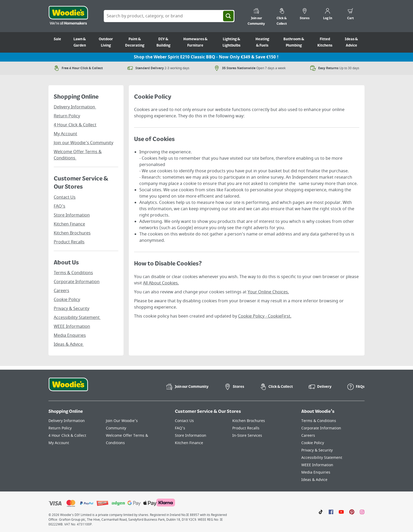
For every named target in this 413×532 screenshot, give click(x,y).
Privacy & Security (72, 309)
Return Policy (67, 116)
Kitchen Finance (69, 224)
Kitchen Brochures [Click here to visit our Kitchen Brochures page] (249, 421)
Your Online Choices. (268, 292)
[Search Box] (169, 16)
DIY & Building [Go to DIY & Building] (163, 42)
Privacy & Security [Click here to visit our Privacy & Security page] (317, 450)
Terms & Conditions (73, 273)
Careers (62, 291)
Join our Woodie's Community (83, 143)
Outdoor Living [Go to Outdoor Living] (106, 42)
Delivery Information (75, 107)
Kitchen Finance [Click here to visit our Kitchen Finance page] (189, 443)
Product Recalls (69, 242)
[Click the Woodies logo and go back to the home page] (68, 16)
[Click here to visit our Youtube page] (341, 512)
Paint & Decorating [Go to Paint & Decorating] (135, 42)
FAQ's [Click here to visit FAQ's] (180, 428)
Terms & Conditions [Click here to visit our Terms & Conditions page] (319, 421)
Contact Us (65, 197)
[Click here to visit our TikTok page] (321, 512)
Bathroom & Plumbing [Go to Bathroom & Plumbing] (294, 42)
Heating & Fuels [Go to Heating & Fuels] (262, 42)
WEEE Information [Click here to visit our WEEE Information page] (317, 465)
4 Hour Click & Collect (75, 125)
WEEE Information (72, 327)
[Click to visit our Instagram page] (362, 512)
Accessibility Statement (77, 318)
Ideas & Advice (69, 344)
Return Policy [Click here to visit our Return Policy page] (60, 428)
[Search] (228, 16)
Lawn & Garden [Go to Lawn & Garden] (80, 42)
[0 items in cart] (350, 15)
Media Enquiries (70, 335)
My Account (65, 134)
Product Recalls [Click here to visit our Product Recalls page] (246, 428)
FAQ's (60, 206)
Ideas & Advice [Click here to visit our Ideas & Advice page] (314, 480)
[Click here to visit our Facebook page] (331, 512)
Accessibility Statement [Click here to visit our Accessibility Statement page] (322, 458)
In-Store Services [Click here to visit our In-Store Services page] (247, 436)
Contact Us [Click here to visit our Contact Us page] (184, 421)
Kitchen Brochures (72, 233)
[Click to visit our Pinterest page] (352, 512)
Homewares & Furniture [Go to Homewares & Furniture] (195, 42)
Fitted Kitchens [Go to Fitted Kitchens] (325, 42)
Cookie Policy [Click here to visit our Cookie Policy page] (313, 443)
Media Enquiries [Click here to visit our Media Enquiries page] (316, 472)
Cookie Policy (67, 300)
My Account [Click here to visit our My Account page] (59, 443)
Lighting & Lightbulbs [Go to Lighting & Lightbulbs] (232, 42)
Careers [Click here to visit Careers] (308, 436)
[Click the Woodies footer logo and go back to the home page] (68, 388)
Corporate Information (77, 282)
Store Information (72, 215)
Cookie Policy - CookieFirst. (265, 316)
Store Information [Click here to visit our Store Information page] (191, 436)
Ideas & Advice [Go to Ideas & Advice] (351, 42)
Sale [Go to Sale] (57, 39)
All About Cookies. (161, 283)
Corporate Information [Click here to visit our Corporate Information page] (321, 428)
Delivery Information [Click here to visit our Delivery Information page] (67, 421)
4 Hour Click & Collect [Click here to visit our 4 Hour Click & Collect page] (67, 436)
